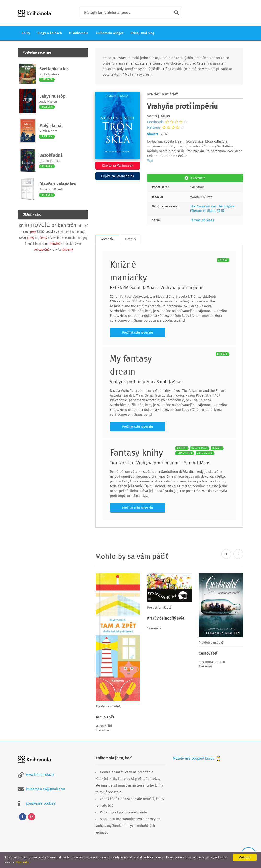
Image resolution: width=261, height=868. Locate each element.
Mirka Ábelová (49, 74)
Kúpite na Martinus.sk (118, 165)
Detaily (131, 239)
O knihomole (79, 33)
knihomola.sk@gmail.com (46, 788)
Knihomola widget (109, 33)
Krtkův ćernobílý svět (166, 618)
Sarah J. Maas (158, 116)
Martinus (154, 128)
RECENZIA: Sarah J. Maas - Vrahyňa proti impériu (157, 287)
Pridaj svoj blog (142, 33)
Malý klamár (51, 126)
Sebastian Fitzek (51, 189)
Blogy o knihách (50, 33)
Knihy (26, 33)
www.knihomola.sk (40, 774)
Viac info (22, 862)
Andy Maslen (48, 102)
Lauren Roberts (50, 161)
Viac (150, 161)
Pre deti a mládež (162, 94)
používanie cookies (41, 803)
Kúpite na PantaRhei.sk (118, 176)
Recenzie (107, 239)
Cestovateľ (208, 653)
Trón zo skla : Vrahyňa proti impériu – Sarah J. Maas (160, 462)
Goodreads (155, 122)
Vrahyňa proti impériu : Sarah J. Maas (146, 381)
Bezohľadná (51, 155)
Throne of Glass (202, 220)
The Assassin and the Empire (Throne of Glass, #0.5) (212, 208)
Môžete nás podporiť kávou (197, 758)
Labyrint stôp (52, 96)
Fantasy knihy (136, 452)
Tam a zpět (105, 717)
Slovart (153, 134)
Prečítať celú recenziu (138, 332)
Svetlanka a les (54, 69)
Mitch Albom (48, 131)
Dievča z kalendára (58, 184)
